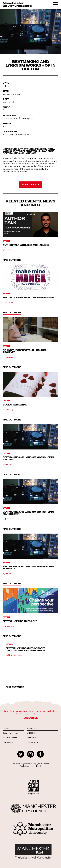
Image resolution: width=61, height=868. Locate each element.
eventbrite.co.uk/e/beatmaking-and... (19, 118)
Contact (6, 728)
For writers (32, 728)
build (38, 766)
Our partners (33, 743)
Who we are (32, 738)
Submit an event (10, 733)
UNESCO (31, 733)
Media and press (10, 738)
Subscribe (31, 718)
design (31, 766)
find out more (12, 260)
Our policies (8, 743)
